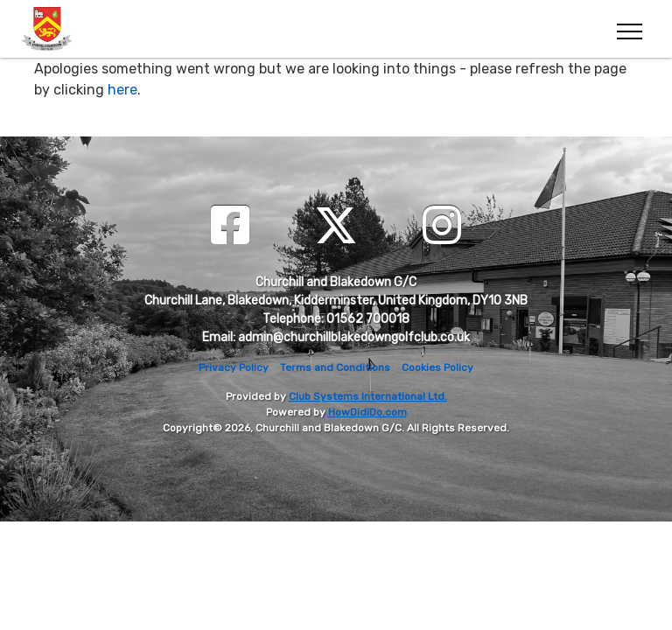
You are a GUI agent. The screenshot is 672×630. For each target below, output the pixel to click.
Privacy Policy (234, 367)
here (122, 90)
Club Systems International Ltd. (368, 396)
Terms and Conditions (335, 367)
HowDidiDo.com (367, 412)
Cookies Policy (437, 367)
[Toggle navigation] (629, 29)
